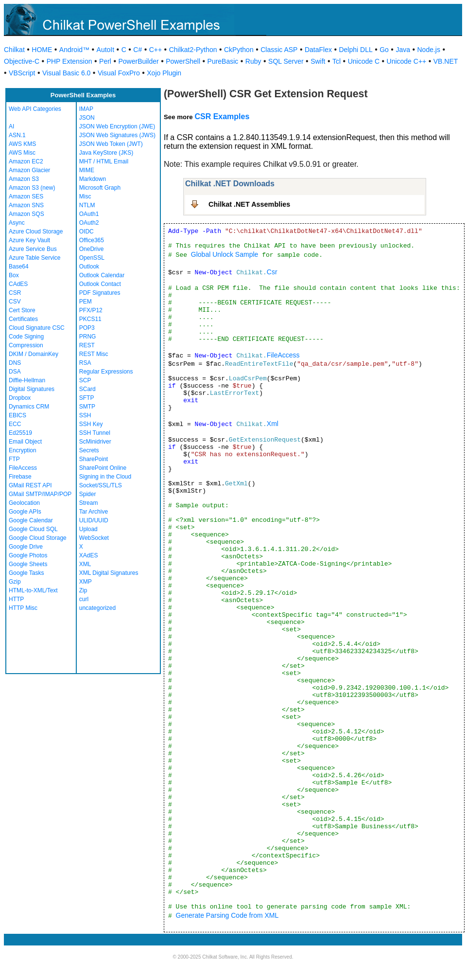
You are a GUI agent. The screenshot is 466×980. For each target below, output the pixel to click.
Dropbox (20, 398)
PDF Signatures (100, 293)
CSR (15, 293)
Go (384, 50)
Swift (318, 61)
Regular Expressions (106, 372)
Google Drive (26, 547)
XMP (86, 582)
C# (138, 50)
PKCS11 (90, 319)
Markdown (93, 179)
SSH (85, 415)
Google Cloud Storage (38, 538)
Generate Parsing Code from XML (227, 915)
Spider (88, 494)
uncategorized (97, 608)
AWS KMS (22, 144)
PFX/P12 (91, 310)
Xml (273, 424)
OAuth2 (89, 223)
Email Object (25, 442)
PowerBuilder (138, 61)
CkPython (239, 50)
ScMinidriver (95, 442)
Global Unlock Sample (225, 254)
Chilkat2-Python (193, 50)
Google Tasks (26, 573)
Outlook (89, 267)
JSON (87, 118)
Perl (105, 61)
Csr (272, 272)
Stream (89, 503)
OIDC (86, 232)
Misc (85, 196)
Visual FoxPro (119, 73)
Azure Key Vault (29, 240)
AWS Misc (22, 153)
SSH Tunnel (95, 433)
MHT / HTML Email (104, 161)
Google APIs (25, 512)
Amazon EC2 (26, 161)
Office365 (92, 240)
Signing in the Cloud (105, 477)
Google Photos (28, 555)
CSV (15, 302)
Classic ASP (279, 50)
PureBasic (223, 61)
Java (403, 50)
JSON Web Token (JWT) (111, 144)
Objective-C (22, 61)
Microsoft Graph (100, 188)
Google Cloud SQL (33, 529)
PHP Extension (69, 61)
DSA (15, 372)
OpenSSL (92, 258)
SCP (85, 380)
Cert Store (22, 310)
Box (14, 275)
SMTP (87, 407)
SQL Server (286, 61)
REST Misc (94, 354)
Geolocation (24, 503)
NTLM (87, 205)
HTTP (16, 599)
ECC (15, 424)
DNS (15, 363)
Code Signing (26, 337)
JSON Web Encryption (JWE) (117, 126)
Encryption (23, 450)
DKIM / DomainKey (34, 354)
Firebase (20, 477)
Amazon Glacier (29, 170)
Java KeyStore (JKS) (106, 153)
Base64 (19, 267)
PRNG (88, 337)
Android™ (74, 50)
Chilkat (14, 50)
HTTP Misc (23, 608)
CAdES (18, 284)
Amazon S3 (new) (32, 188)
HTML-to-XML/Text (33, 590)
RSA (85, 363)
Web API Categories (35, 109)
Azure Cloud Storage (36, 232)
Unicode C (364, 61)
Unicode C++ (407, 61)
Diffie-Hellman (27, 380)
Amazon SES (26, 196)
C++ (155, 50)
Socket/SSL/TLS (101, 485)
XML (85, 564)
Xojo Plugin (164, 73)
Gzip (15, 582)
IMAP (86, 109)
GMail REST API (30, 485)
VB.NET (446, 61)
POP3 (87, 328)
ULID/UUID (94, 520)
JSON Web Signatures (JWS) (117, 135)
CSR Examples (222, 116)
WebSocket (94, 538)
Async (17, 223)
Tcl (337, 61)
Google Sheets (28, 564)
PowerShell (183, 61)
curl (84, 599)
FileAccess (23, 468)
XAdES (89, 555)
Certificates (23, 319)
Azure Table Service (35, 258)
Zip (83, 590)
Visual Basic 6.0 (66, 73)
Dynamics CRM (29, 407)
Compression (26, 345)
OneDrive (92, 249)
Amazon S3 (24, 179)
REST (87, 345)
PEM (86, 302)
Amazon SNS (26, 205)
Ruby (253, 61)
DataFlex (318, 50)
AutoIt (106, 50)
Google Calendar (31, 520)
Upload (88, 529)
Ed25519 (20, 433)
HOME (42, 50)
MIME (87, 170)
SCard (87, 389)
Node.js (429, 50)
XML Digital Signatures (109, 573)
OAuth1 (89, 214)
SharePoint (94, 459)
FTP (14, 459)
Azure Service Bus (33, 249)
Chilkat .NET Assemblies (249, 204)
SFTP (87, 398)
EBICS (17, 415)
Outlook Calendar (102, 275)
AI (11, 126)
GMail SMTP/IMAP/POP (40, 494)
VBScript (22, 73)
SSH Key (91, 424)
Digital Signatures (32, 389)
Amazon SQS (26, 214)
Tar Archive (94, 512)
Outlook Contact (100, 284)
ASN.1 (17, 135)
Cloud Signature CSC (37, 328)
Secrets (89, 450)
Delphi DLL (355, 50)
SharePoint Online (103, 468)
